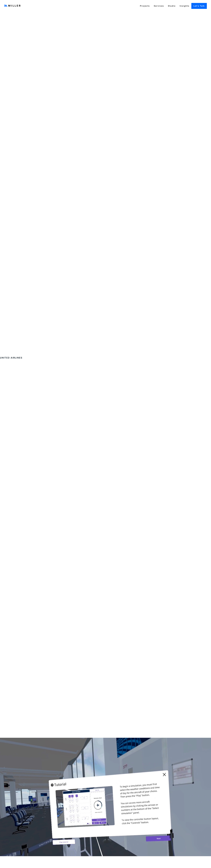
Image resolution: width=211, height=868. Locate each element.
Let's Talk (199, 6)
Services (159, 6)
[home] (12, 6)
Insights (184, 6)
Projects (145, 6)
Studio (172, 6)
